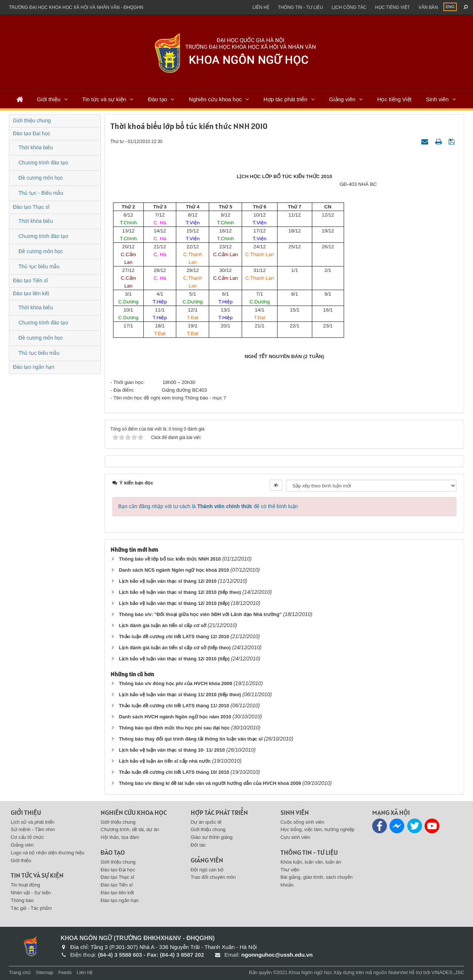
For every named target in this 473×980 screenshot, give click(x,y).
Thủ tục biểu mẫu (39, 266)
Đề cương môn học (41, 178)
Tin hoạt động (25, 885)
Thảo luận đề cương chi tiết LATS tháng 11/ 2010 (174, 706)
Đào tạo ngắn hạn (34, 367)
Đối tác (198, 845)
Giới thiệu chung (32, 120)
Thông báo (22, 900)
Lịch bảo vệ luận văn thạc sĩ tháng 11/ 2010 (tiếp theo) (180, 695)
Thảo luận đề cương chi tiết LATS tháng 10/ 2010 (174, 772)
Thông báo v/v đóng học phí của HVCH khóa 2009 (176, 683)
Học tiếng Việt (394, 99)
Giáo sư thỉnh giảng (212, 837)
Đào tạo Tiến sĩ (30, 280)
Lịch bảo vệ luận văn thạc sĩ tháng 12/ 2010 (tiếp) (174, 603)
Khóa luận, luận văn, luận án (311, 862)
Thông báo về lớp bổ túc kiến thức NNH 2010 (170, 559)
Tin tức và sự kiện (104, 99)
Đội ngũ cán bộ (207, 870)
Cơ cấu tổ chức (27, 837)
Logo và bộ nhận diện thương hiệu (47, 853)
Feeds (65, 972)
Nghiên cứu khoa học (215, 99)
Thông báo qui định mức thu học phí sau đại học (174, 728)
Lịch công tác (349, 7)
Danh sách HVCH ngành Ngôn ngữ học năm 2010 (175, 717)
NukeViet (398, 972)
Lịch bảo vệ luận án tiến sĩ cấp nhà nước (165, 761)
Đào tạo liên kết (31, 293)
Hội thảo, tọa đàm (120, 837)
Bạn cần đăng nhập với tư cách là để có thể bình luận (208, 506)
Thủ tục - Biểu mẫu (41, 193)
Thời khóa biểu (36, 147)
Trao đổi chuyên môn (213, 877)
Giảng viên (342, 99)
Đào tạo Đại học (32, 133)
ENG (450, 7)
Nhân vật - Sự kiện (31, 893)
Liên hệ (261, 7)
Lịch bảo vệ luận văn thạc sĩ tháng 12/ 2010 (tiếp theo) (180, 592)
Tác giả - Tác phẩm (31, 908)
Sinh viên (437, 99)
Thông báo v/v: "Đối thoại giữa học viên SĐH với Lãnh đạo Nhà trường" (200, 614)
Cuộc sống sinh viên (302, 822)
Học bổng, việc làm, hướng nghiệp (317, 829)
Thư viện (290, 870)
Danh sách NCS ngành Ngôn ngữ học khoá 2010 (174, 570)
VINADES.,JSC (448, 972)
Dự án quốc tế (206, 822)
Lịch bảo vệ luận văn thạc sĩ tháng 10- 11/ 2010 (172, 750)
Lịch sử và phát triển (33, 822)
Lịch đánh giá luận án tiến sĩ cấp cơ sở (163, 625)
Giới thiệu (49, 99)
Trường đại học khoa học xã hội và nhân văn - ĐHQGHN (76, 7)
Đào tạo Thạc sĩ (31, 207)
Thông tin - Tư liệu (300, 7)
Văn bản (428, 7)
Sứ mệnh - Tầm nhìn (33, 829)
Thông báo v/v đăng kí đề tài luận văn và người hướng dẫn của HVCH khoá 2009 (210, 783)
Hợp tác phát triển (285, 99)
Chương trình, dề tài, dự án (130, 829)
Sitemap (44, 972)
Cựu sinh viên (295, 837)
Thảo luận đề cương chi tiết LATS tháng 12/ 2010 (174, 637)
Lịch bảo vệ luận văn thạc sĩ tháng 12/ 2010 (169, 581)
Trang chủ (20, 972)
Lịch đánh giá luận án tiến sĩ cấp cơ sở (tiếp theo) (175, 648)
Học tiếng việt (392, 7)
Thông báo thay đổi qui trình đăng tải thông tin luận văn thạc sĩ (191, 739)
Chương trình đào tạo (43, 163)
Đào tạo (157, 99)
